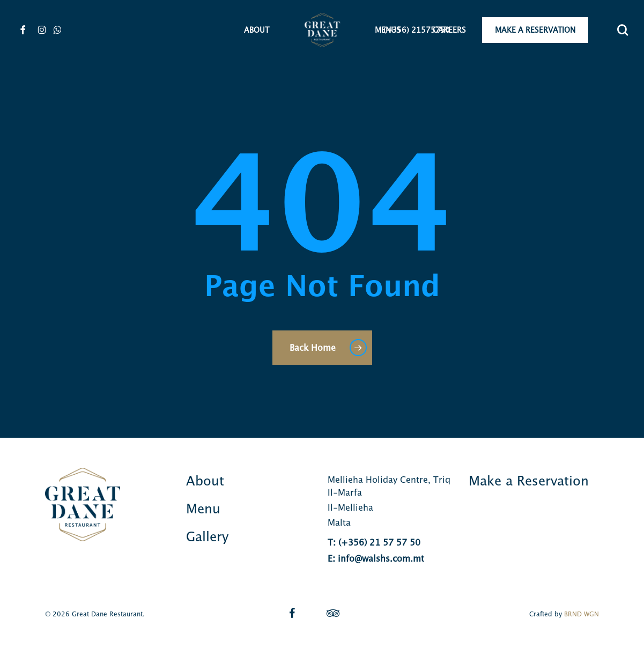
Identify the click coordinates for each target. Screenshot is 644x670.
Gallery (207, 536)
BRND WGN (582, 614)
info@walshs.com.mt (381, 558)
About (205, 481)
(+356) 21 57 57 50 (379, 542)
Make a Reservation (529, 481)
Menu (203, 509)
